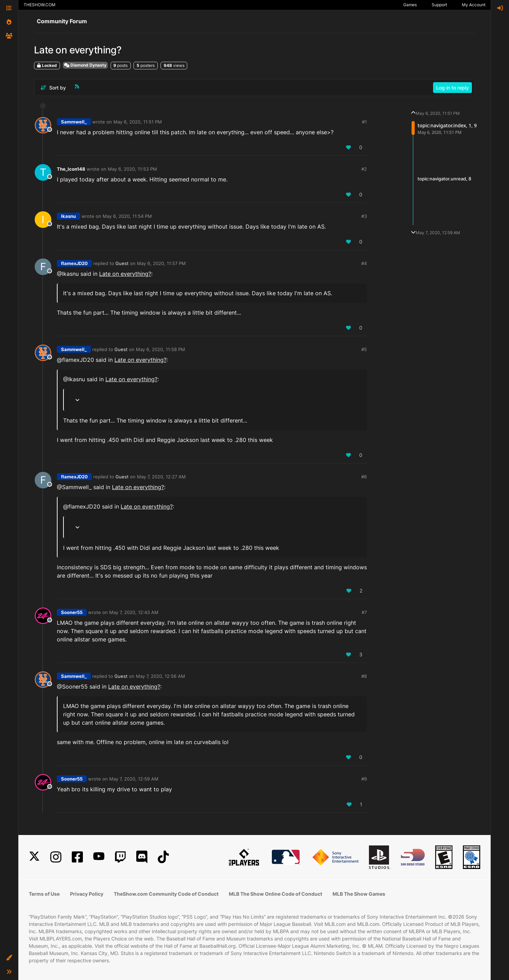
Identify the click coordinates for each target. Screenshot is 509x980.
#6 (364, 477)
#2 (364, 169)
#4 (364, 263)
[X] (34, 857)
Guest (122, 263)
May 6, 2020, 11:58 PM (161, 349)
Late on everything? (125, 274)
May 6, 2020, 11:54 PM (127, 216)
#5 (364, 349)
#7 (364, 612)
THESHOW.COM (40, 5)
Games (410, 5)
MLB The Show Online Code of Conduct (275, 894)
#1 (364, 122)
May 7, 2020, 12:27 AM (161, 477)
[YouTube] (99, 857)
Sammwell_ (74, 122)
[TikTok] (163, 857)
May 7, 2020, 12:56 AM (161, 676)
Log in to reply (452, 88)
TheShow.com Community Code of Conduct (166, 894)
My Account (474, 5)
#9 (364, 779)
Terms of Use (44, 894)
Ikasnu (68, 216)
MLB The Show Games (359, 894)
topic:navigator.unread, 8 (444, 179)
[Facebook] (77, 857)
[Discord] (142, 857)
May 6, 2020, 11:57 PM (161, 263)
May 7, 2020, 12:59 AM (134, 779)
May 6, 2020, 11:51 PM (138, 122)
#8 (364, 676)
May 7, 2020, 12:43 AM (134, 612)
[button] (9, 958)
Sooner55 (72, 612)
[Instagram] (56, 857)
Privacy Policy (87, 894)
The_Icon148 (71, 169)
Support (439, 5)
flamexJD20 (74, 263)
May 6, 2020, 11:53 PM (132, 169)
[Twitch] (120, 857)
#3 (364, 216)
